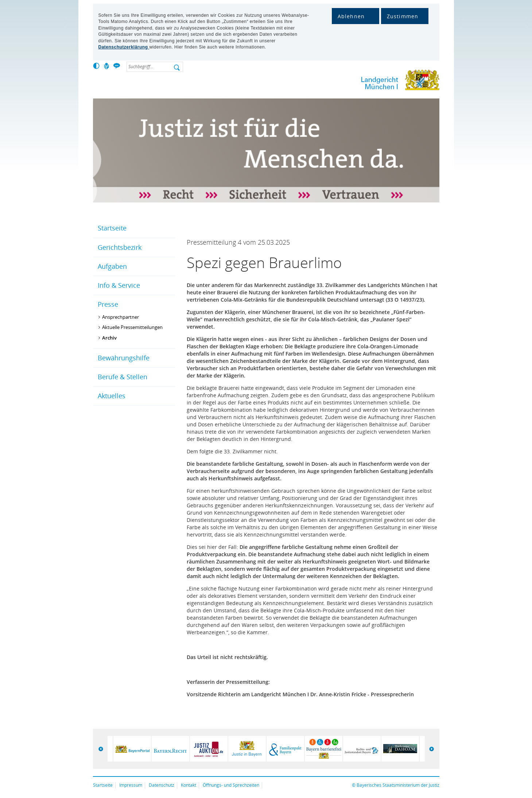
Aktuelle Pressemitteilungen (132, 327)
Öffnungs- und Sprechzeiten (231, 785)
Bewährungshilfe (124, 358)
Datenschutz (162, 785)
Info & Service (119, 285)
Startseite (112, 228)
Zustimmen (403, 16)
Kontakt (189, 785)
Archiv (109, 338)
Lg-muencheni (376, 82)
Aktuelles (112, 396)
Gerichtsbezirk (120, 247)
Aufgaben (112, 266)
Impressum (131, 785)
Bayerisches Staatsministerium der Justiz (398, 785)
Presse (108, 304)
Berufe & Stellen (123, 377)
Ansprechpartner (121, 317)
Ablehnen (351, 16)
